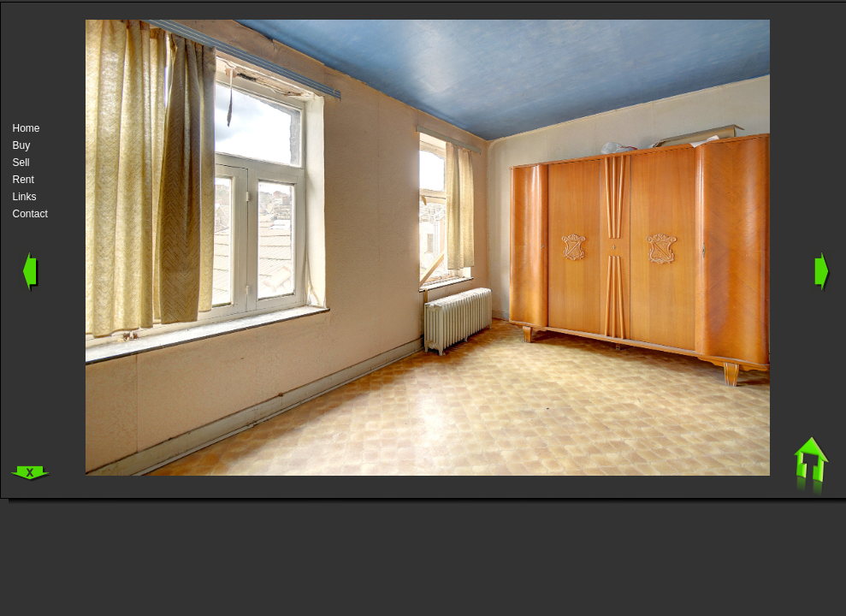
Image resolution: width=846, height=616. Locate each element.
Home (27, 128)
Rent (24, 180)
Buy (22, 145)
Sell (21, 163)
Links (25, 197)
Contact (30, 214)
